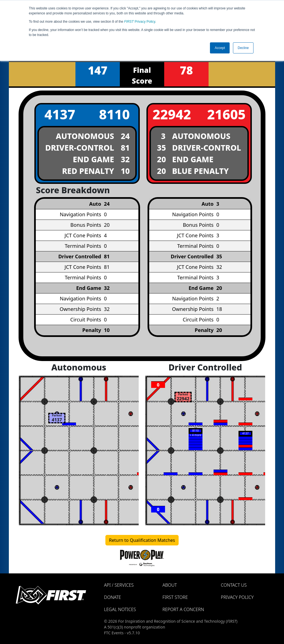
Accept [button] (220, 48)
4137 (60, 114)
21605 (226, 114)
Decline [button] (243, 48)
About (170, 585)
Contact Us (234, 585)
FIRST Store (175, 597)
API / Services (119, 585)
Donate (112, 597)
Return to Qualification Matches (142, 540)
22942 (172, 114)
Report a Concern (183, 609)
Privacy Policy (140, 22)
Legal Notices (120, 609)
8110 (114, 114)
